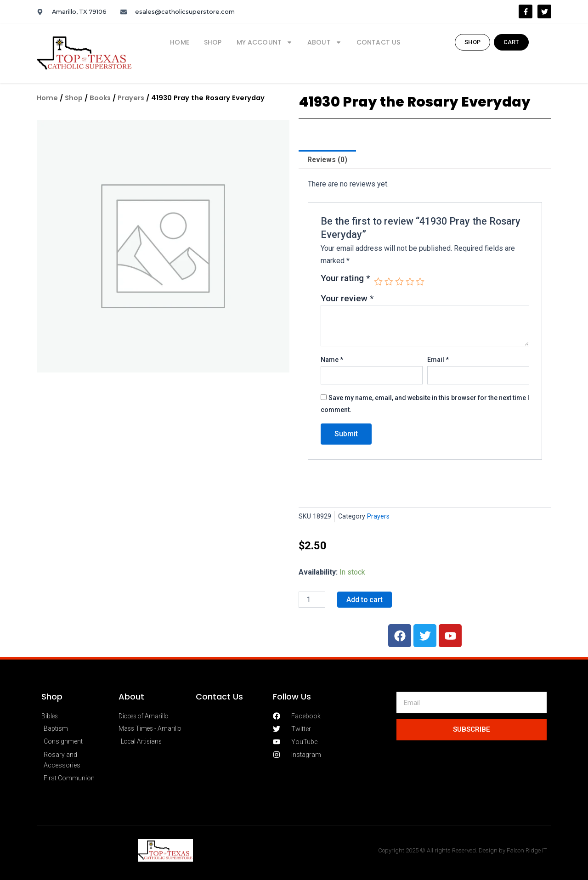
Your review (347, 299)
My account (265, 42)
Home (180, 42)
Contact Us (379, 42)
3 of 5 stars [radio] (400, 282)
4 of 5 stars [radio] (410, 282)
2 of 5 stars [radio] (389, 282)
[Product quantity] (312, 600)
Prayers (132, 98)
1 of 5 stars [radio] (378, 282)
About (325, 42)
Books (101, 98)
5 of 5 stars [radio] (421, 282)
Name (332, 360)
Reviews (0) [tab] (328, 160)
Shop (213, 42)
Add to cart (365, 600)
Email (438, 360)
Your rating (345, 279)
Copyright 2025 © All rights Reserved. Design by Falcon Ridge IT (464, 850)
